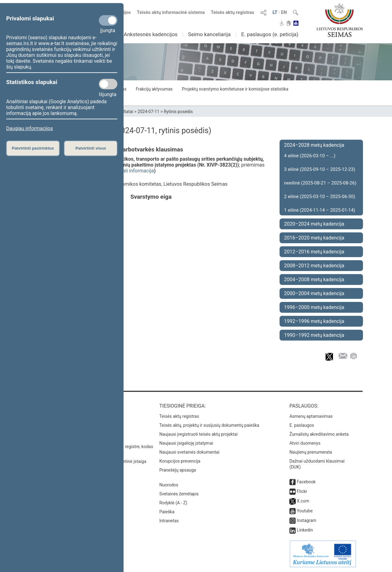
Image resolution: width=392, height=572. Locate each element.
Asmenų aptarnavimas (311, 416)
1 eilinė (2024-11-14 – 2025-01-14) (320, 210)
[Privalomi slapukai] (108, 20)
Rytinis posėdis (178, 112)
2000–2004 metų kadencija (314, 293)
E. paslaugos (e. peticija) (270, 34)
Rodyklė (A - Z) (173, 503)
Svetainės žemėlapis (179, 494)
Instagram (307, 520)
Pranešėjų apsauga (178, 470)
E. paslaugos (302, 425)
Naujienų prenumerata (311, 452)
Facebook (306, 482)
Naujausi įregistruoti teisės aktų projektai (199, 434)
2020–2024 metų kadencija (314, 224)
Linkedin (305, 530)
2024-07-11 (148, 112)
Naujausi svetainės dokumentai (190, 452)
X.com (303, 501)
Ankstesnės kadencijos (151, 34)
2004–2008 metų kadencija (314, 280)
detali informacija (135, 171)
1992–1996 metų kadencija (314, 321)
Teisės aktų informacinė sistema (171, 12)
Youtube (305, 511)
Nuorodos (169, 485)
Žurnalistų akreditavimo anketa (319, 434)
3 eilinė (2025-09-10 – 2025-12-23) (320, 169)
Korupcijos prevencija (180, 461)
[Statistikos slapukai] (108, 84)
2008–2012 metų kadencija (314, 266)
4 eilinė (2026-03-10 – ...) (310, 156)
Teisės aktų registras (232, 12)
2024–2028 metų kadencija (314, 145)
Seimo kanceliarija (209, 34)
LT (275, 12)
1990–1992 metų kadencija (314, 335)
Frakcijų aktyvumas (154, 89)
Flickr (302, 491)
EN (284, 12)
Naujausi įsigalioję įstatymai (186, 443)
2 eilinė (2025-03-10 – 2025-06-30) (320, 197)
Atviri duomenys (305, 443)
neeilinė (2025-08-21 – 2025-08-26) (320, 183)
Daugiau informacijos (30, 128)
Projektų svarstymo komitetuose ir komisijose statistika (235, 89)
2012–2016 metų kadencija (314, 252)
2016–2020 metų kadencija (314, 238)
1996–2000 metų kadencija (314, 307)
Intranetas (169, 521)
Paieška (167, 512)
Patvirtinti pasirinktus (33, 148)
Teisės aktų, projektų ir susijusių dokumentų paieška (209, 425)
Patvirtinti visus (91, 148)
